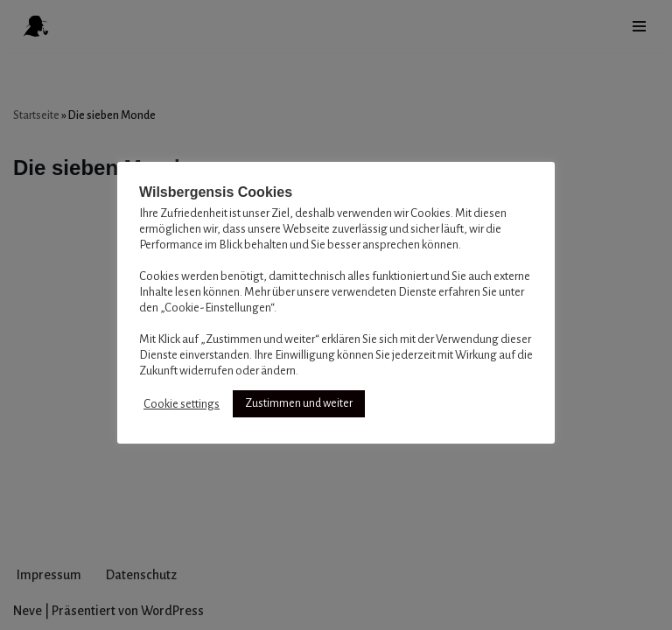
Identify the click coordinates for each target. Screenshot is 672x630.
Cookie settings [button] (182, 404)
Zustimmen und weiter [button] (299, 403)
